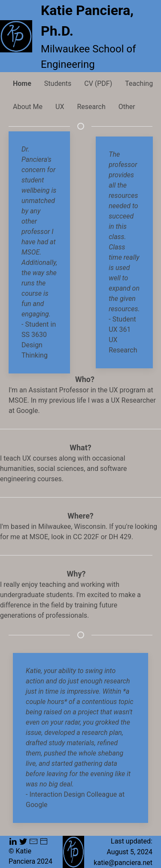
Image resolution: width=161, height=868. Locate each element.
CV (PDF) (98, 83)
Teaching (139, 83)
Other (127, 107)
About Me (28, 107)
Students (58, 83)
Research (91, 107)
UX (60, 107)
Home (22, 83)
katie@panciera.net (123, 862)
